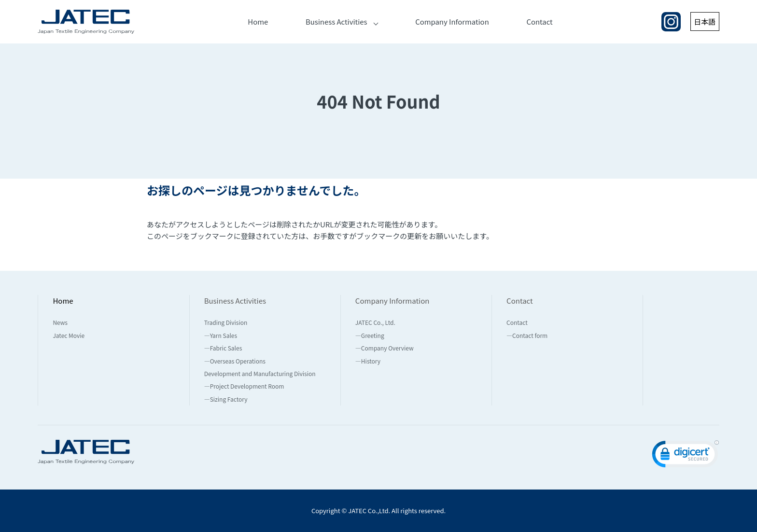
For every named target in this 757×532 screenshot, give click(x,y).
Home (258, 21)
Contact (540, 21)
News (60, 322)
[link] (686, 456)
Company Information (452, 21)
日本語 (705, 21)
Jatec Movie (69, 335)
